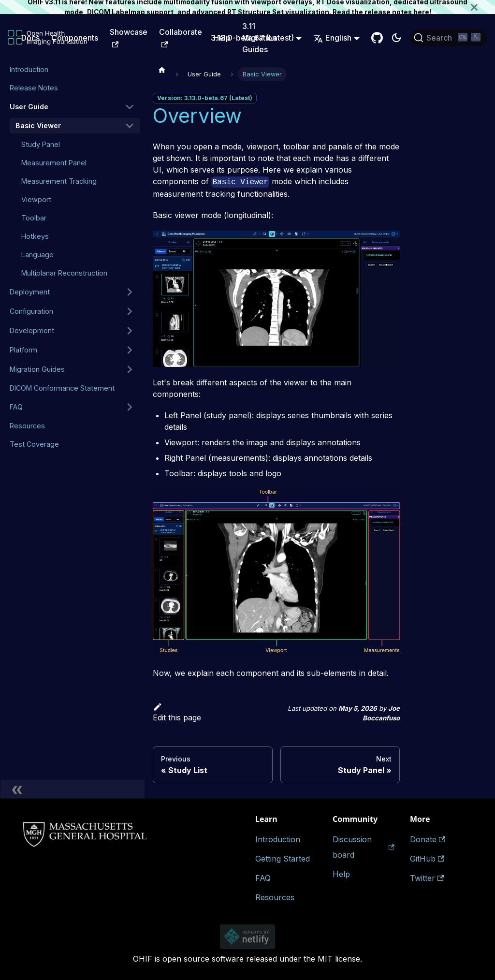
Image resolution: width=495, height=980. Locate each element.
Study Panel (41, 144)
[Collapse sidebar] (73, 789)
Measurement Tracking (59, 181)
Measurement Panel (54, 163)
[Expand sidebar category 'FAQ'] (130, 407)
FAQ (16, 407)
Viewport (36, 199)
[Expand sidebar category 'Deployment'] (130, 292)
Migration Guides (37, 369)
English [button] (332, 38)
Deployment (30, 292)
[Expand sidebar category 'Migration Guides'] (130, 369)
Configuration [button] (31, 311)
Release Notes (34, 88)
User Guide (29, 107)
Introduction (29, 69)
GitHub (427, 859)
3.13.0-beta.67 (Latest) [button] (252, 38)
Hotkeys (35, 236)
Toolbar (34, 218)
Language (37, 255)
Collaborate (181, 37)
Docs (30, 38)
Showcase (129, 37)
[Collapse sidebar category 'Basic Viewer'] (130, 126)
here (421, 12)
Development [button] (32, 330)
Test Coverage (34, 444)
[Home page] (162, 70)
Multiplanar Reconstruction (64, 273)
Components (75, 38)
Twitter (427, 878)
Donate (428, 839)
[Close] (483, 7)
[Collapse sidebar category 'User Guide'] (130, 107)
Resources (27, 426)
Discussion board (364, 847)
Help (341, 874)
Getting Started (283, 859)
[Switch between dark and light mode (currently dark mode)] (396, 38)
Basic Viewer (38, 125)
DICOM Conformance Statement (62, 388)
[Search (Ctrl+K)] (449, 38)
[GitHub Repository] (377, 38)
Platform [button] (23, 350)
